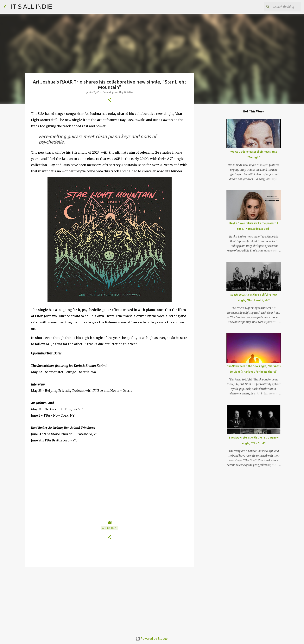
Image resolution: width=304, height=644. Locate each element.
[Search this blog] (281, 7)
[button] (110, 100)
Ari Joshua (109, 528)
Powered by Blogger (152, 639)
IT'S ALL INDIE (32, 7)
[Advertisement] (110, 600)
